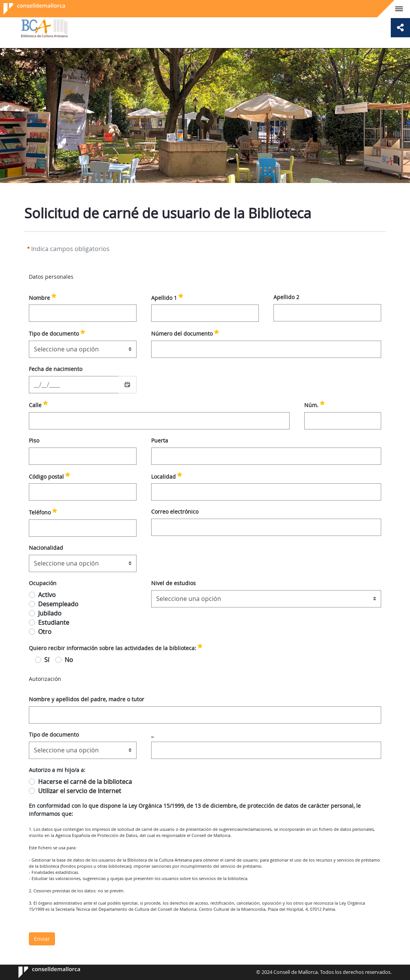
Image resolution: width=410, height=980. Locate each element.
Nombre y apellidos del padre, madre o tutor (87, 699)
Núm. (314, 404)
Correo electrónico (175, 512)
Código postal (49, 476)
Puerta (160, 440)
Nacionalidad (46, 548)
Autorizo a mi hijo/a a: (57, 770)
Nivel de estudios (173, 583)
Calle (38, 404)
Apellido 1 (167, 297)
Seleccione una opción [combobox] (66, 349)
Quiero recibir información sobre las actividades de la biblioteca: (116, 647)
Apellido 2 (286, 297)
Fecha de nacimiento (56, 369)
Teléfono (43, 511)
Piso (34, 440)
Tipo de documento (57, 333)
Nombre (42, 297)
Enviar (42, 939)
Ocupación (43, 583)
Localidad (167, 476)
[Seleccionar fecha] (127, 384)
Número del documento (185, 333)
